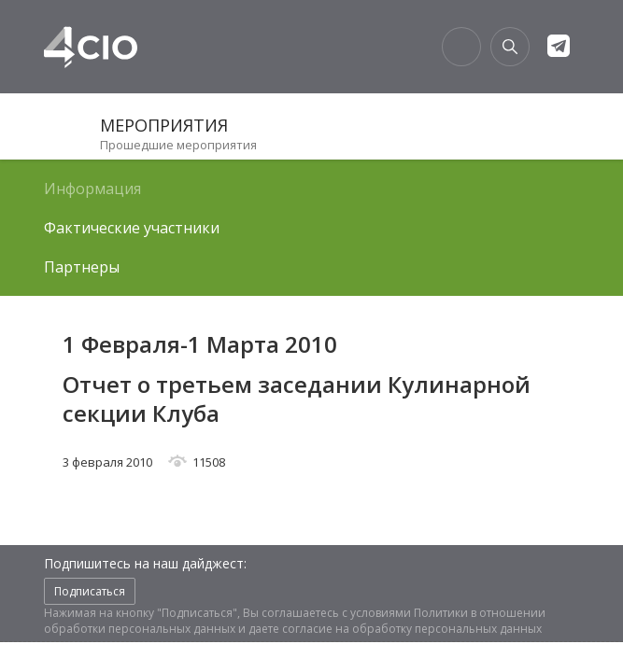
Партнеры (82, 267)
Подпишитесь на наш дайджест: (145, 563)
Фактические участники (132, 228)
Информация (92, 189)
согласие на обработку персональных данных (412, 629)
